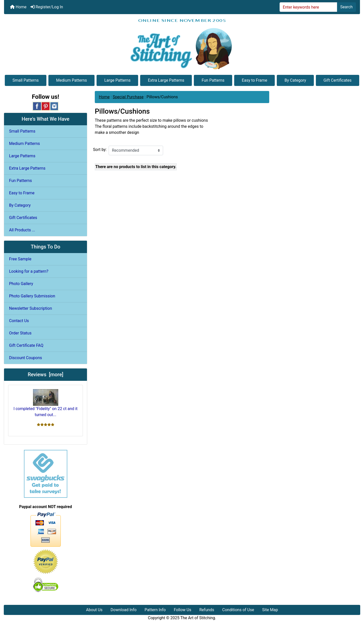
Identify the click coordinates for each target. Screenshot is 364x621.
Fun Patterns (213, 80)
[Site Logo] (182, 44)
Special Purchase (128, 97)
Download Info (124, 610)
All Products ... (22, 230)
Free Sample (20, 259)
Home (18, 7)
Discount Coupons (26, 358)
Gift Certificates (337, 80)
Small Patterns (25, 80)
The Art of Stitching (198, 618)
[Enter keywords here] (308, 7)
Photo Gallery (21, 284)
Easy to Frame (254, 80)
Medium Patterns (71, 80)
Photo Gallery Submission (32, 296)
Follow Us (182, 610)
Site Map (270, 610)
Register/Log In (47, 7)
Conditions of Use (238, 610)
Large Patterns (117, 80)
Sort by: (100, 150)
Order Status (20, 333)
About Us (94, 610)
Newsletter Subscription (31, 308)
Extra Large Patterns (166, 80)
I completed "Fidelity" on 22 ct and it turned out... (45, 403)
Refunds (207, 610)
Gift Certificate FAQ (26, 345)
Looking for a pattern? (29, 271)
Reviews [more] (45, 375)
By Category (295, 80)
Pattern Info (155, 610)
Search (346, 7)
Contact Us (19, 321)
